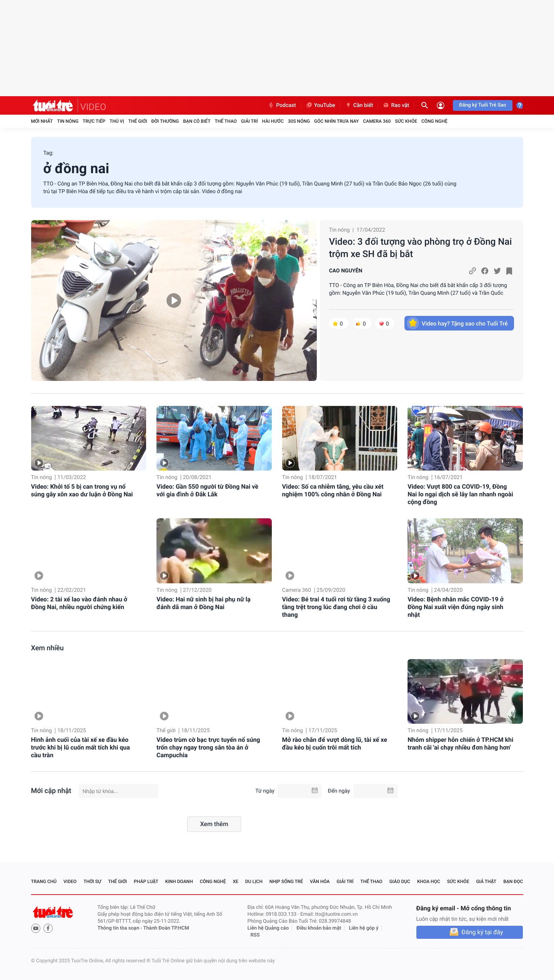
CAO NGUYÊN (346, 271)
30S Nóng (299, 121)
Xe (235, 881)
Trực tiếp (94, 121)
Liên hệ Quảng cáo (268, 928)
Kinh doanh (179, 881)
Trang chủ (44, 881)
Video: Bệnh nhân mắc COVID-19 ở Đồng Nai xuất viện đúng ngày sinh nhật (456, 607)
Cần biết (359, 105)
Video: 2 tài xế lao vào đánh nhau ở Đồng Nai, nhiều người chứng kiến (79, 603)
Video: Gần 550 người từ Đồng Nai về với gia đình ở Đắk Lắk (207, 490)
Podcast (282, 105)
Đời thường (165, 121)
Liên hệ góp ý (364, 928)
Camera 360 (377, 121)
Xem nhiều (47, 648)
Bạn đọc (513, 881)
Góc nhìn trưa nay (336, 121)
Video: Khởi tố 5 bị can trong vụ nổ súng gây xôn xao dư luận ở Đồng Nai (82, 490)
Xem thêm (214, 824)
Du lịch (254, 881)
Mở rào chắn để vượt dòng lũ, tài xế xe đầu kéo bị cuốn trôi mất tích (335, 744)
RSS (255, 935)
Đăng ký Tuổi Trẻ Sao (482, 105)
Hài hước (273, 121)
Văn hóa (320, 881)
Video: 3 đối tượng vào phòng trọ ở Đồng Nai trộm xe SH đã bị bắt (421, 248)
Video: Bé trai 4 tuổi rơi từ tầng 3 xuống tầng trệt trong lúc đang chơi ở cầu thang (336, 607)
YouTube (320, 105)
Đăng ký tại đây (482, 932)
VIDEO (93, 107)
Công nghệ (434, 121)
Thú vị (117, 121)
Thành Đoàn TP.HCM (166, 928)
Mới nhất (42, 121)
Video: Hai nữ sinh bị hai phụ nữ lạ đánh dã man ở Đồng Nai (204, 603)
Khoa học (429, 881)
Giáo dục (400, 881)
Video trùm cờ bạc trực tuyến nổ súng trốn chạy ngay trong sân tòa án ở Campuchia (208, 747)
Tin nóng (68, 121)
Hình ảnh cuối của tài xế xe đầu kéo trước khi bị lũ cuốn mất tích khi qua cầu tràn (81, 747)
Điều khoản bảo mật (319, 928)
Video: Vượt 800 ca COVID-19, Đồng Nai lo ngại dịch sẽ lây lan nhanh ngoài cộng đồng (460, 494)
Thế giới (138, 121)
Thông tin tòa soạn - (121, 928)
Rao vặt (396, 105)
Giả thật (486, 881)
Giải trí (250, 121)
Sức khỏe (406, 121)
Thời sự (92, 881)
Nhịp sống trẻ (286, 881)
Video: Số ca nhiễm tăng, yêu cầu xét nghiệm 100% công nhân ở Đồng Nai (333, 490)
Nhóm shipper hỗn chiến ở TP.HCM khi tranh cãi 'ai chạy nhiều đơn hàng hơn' (460, 744)
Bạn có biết (197, 121)
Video (70, 881)
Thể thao (225, 121)
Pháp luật (146, 881)
